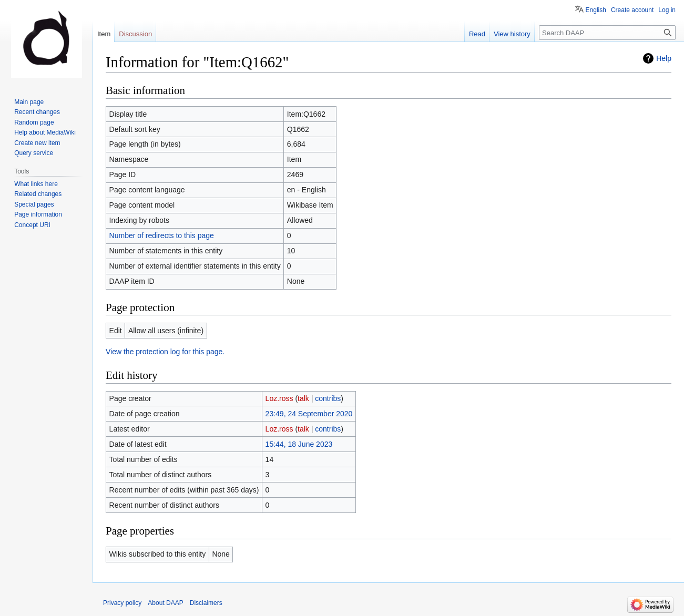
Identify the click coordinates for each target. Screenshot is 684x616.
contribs (328, 398)
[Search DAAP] (607, 33)
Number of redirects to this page (162, 235)
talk (303, 398)
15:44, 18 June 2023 (299, 444)
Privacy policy (122, 603)
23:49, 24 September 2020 (309, 414)
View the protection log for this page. (165, 352)
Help (664, 58)
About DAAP (165, 603)
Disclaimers (206, 603)
